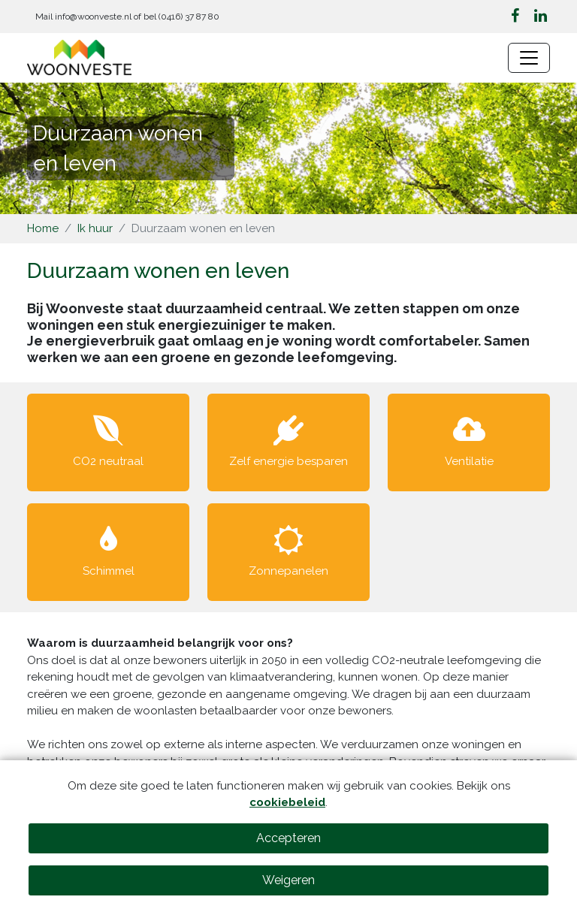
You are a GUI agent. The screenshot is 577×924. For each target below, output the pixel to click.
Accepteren (288, 838)
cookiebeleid (287, 802)
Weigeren (288, 880)
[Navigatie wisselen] (529, 58)
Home (43, 228)
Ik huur (95, 228)
